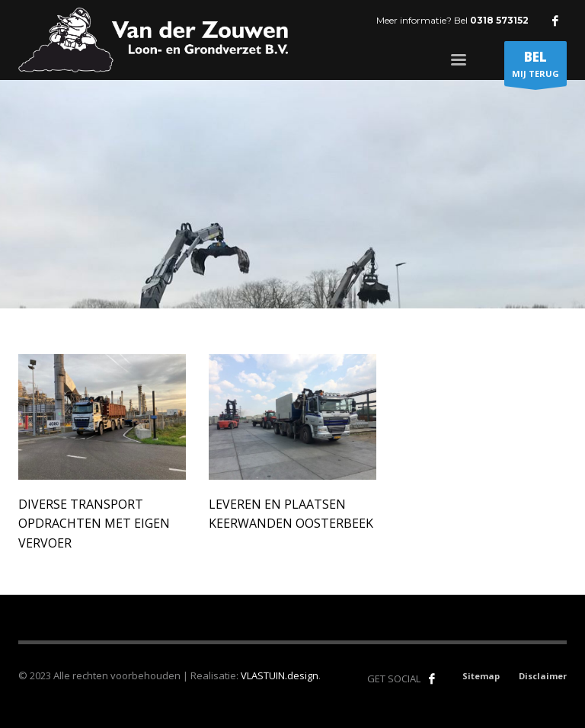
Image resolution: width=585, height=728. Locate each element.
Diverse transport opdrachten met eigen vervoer (94, 524)
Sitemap (481, 676)
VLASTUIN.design (280, 675)
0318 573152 (499, 20)
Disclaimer (543, 676)
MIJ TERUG (535, 67)
